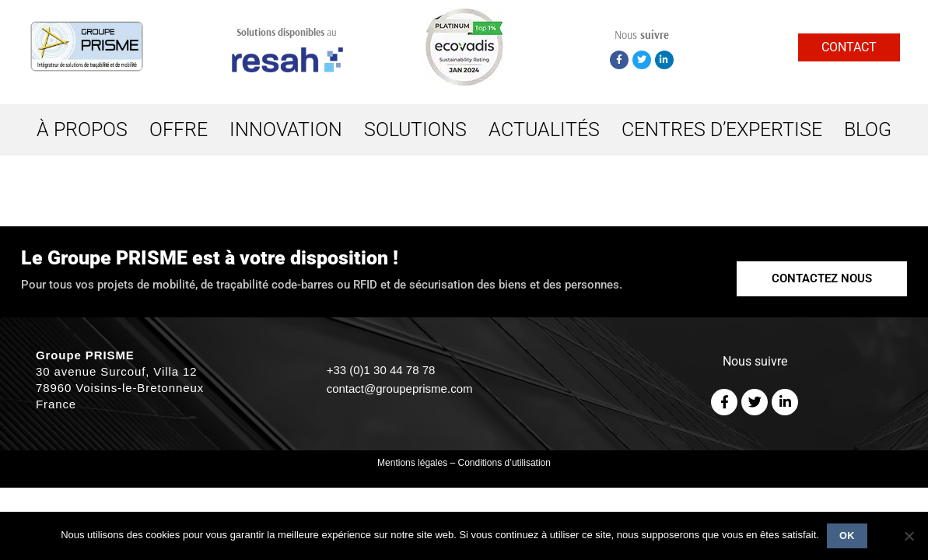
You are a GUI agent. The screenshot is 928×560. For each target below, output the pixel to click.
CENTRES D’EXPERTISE (722, 129)
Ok (847, 536)
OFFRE (179, 129)
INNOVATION (286, 129)
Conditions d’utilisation (504, 463)
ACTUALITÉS (544, 129)
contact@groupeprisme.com (400, 388)
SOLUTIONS (415, 129)
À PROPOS (82, 129)
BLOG (868, 129)
